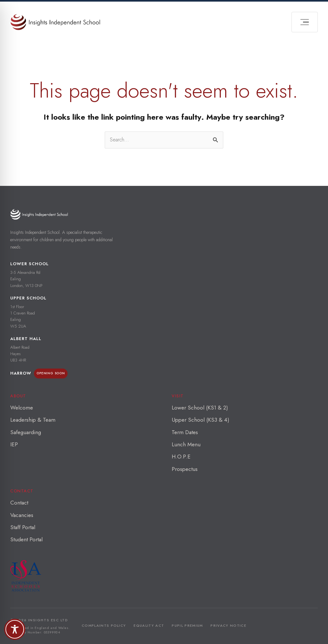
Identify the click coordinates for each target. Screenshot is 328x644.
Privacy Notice (228, 625)
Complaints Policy (104, 625)
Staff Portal (23, 527)
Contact (19, 503)
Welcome (22, 408)
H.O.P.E (181, 457)
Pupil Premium (187, 625)
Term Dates (185, 432)
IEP (14, 444)
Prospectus (185, 469)
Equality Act (149, 625)
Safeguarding (26, 432)
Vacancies (22, 515)
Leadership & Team (33, 420)
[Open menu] (305, 22)
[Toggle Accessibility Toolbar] (15, 629)
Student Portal (26, 539)
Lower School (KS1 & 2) (200, 408)
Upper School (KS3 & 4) (201, 420)
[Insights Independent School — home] (39, 214)
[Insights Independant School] (55, 22)
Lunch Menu (186, 444)
